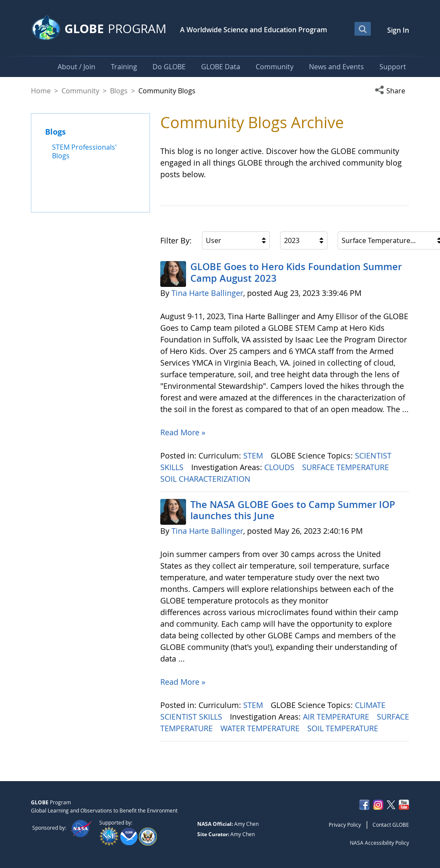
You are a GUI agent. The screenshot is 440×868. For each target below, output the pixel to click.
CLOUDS (280, 467)
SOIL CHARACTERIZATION (206, 479)
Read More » (183, 432)
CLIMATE (371, 705)
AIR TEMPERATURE (337, 717)
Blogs (119, 91)
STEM (254, 456)
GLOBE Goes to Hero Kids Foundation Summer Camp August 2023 (296, 272)
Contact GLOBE (391, 825)
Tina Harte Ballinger (207, 293)
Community (80, 91)
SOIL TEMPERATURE (344, 728)
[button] (392, 91)
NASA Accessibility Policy (379, 843)
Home (41, 91)
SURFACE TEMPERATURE (347, 467)
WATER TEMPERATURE (261, 728)
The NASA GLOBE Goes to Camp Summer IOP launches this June (293, 510)
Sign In (398, 30)
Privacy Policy (345, 825)
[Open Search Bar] (363, 29)
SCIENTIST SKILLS (192, 717)
